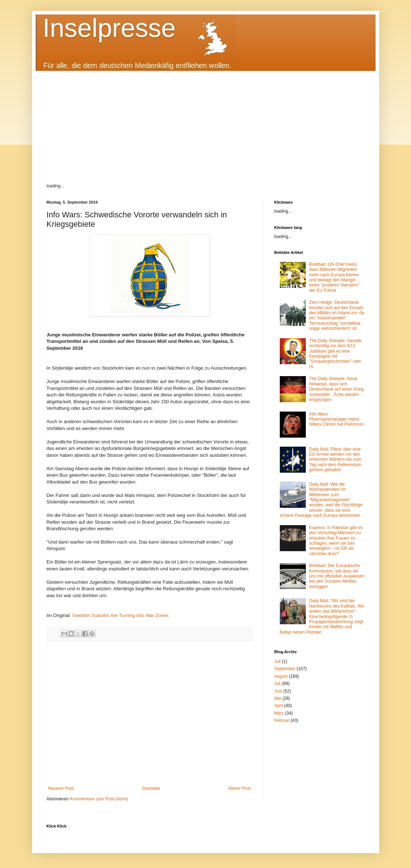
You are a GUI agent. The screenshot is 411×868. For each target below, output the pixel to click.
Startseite (151, 788)
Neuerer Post (61, 788)
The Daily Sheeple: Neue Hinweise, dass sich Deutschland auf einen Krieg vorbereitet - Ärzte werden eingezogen (336, 389)
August (281, 676)
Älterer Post (239, 788)
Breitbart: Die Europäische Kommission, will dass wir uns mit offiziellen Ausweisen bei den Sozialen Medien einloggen (337, 576)
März (279, 713)
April (279, 706)
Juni (278, 691)
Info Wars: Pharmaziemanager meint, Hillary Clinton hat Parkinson (336, 419)
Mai (278, 698)
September (285, 669)
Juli (278, 661)
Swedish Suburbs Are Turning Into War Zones (121, 615)
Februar (282, 720)
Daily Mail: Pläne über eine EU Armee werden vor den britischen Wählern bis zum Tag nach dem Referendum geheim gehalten (335, 460)
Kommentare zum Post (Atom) (99, 799)
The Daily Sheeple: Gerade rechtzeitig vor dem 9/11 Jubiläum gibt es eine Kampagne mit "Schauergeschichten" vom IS (335, 354)
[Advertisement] (206, 122)
